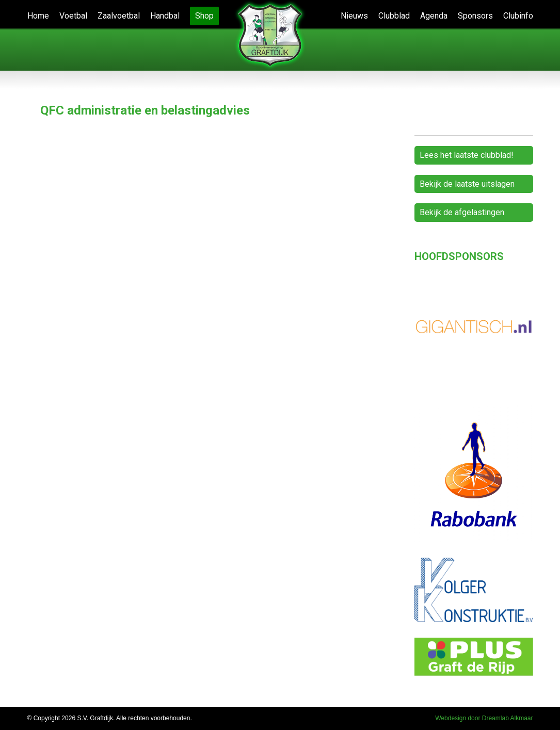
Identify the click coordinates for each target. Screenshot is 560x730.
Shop (204, 16)
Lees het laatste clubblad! (467, 155)
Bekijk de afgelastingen (462, 212)
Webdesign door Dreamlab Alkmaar (484, 718)
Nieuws (354, 16)
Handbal (165, 16)
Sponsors (475, 16)
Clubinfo (518, 16)
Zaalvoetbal (119, 16)
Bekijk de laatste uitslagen (467, 184)
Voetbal (73, 16)
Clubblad (394, 16)
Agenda (434, 16)
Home (38, 16)
